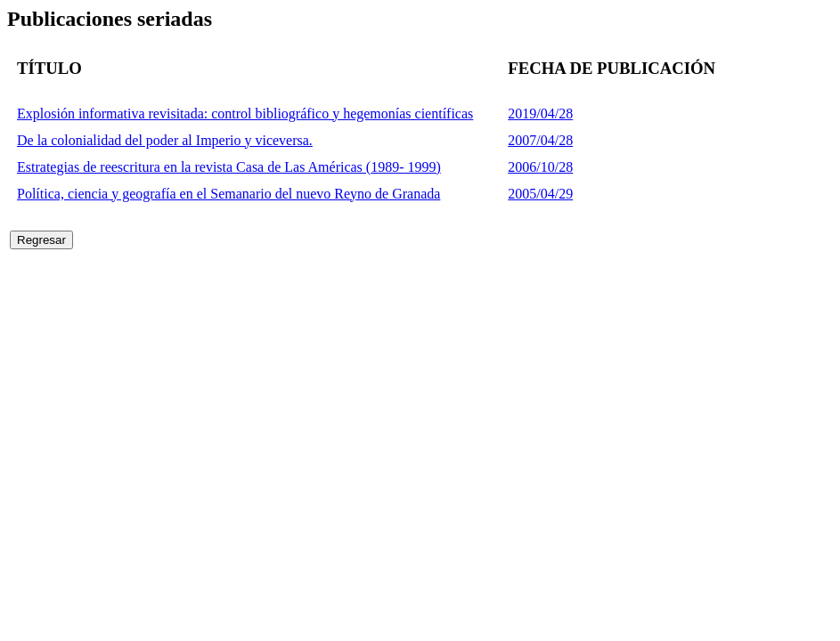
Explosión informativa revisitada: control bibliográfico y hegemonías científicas (245, 114)
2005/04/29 (540, 194)
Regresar (41, 240)
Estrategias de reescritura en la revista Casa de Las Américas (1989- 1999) (229, 167)
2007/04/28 (540, 140)
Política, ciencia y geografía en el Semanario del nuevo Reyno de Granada (228, 194)
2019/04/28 (540, 114)
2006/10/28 (540, 167)
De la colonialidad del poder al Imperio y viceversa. (165, 140)
